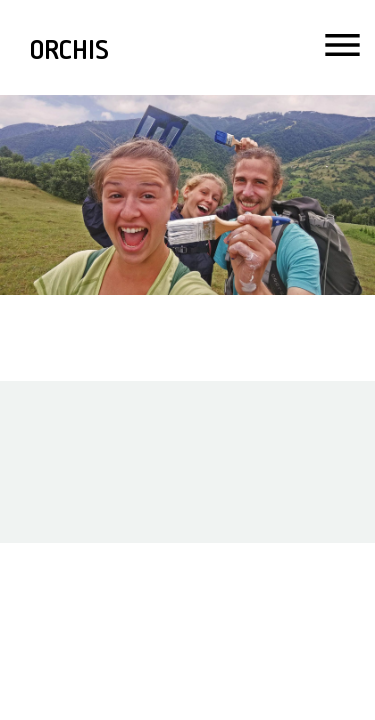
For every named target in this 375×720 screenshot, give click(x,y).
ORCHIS (69, 53)
